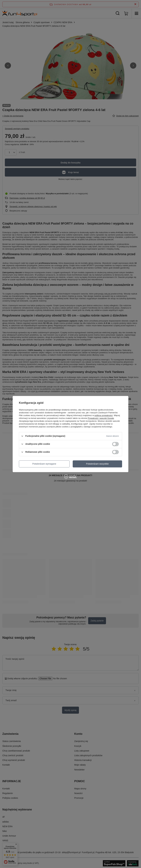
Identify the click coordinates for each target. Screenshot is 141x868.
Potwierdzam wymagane (44, 464)
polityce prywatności (103, 415)
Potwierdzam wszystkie (97, 464)
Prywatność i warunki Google (101, 418)
